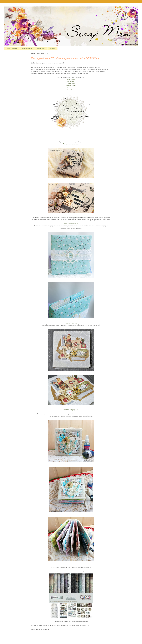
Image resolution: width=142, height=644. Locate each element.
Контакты (52, 48)
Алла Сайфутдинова (71, 224)
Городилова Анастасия (71, 144)
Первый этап (71, 80)
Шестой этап (71, 90)
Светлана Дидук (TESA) (71, 410)
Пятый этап (71, 88)
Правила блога (41, 48)
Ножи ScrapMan (27, 48)
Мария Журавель (71, 323)
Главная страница (12, 48)
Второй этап (71, 82)
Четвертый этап (71, 86)
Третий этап (71, 84)
